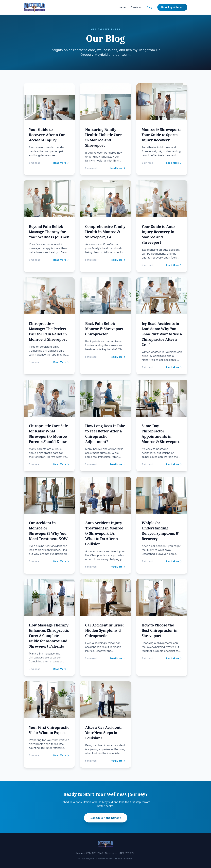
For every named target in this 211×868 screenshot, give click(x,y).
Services (136, 7)
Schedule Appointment (106, 818)
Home (122, 7)
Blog (149, 7)
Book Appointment (172, 7)
